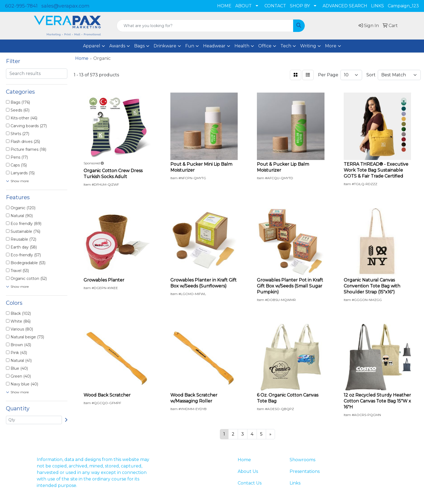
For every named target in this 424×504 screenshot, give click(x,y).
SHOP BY (300, 6)
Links (295, 483)
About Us (248, 471)
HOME (224, 6)
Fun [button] (190, 46)
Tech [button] (286, 46)
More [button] (331, 46)
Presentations (305, 471)
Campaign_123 (403, 6)
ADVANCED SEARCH (345, 6)
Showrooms (302, 460)
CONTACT (275, 6)
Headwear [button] (214, 46)
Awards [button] (117, 46)
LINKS (377, 6)
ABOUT (244, 6)
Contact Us (250, 483)
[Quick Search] (205, 26)
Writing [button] (308, 46)
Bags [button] (139, 46)
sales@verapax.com (65, 6)
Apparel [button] (92, 46)
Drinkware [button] (165, 46)
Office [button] (265, 46)
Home (244, 460)
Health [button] (242, 46)
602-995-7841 (21, 6)
